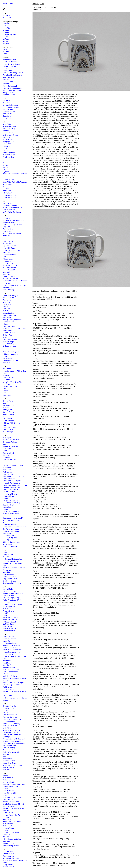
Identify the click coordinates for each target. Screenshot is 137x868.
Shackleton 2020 (9, 270)
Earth (5, 257)
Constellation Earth (10, 386)
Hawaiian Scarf (8, 505)
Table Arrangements (10, 715)
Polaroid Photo (8, 824)
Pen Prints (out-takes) (11, 266)
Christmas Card (8, 180)
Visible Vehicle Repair (10, 339)
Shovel (5, 615)
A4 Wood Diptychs (9, 35)
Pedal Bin (6, 613)
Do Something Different (11, 846)
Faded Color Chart (9, 763)
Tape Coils (6, 444)
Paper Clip (6, 457)
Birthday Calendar (9, 126)
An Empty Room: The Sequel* (13, 476)
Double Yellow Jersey (10, 446)
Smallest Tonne (8, 708)
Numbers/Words (9, 95)
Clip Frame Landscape (11, 529)
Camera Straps (8, 82)
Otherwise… (7, 101)
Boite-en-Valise (8, 778)
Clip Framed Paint (9, 246)
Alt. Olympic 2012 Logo (11, 858)
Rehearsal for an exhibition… (13, 220)
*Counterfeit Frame (10, 494)
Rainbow (6, 163)
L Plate (5, 170)
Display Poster (8, 410)
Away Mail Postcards (10, 628)
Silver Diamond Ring (10, 793)
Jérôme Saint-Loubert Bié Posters (15, 860)
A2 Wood (6, 30)
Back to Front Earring (10, 135)
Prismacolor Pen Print (11, 802)
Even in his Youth (9, 326)
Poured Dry (7, 304)
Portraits (6, 509)
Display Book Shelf (9, 745)
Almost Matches (9, 536)
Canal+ (5, 710)
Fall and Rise (7, 696)
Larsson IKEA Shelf (9, 315)
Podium (5, 150)
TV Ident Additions (9, 261)
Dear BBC (6, 272)
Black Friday (7, 124)
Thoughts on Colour (10, 205)
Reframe (6, 408)
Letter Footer (7, 358)
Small (5, 54)
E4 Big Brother (8, 865)
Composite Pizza (9, 112)
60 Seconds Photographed (12, 559)
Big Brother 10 (8, 750)
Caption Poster (8, 401)
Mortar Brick (7, 544)
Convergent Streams (10, 732)
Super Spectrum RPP (10, 195)
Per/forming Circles (10, 643)
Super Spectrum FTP (10, 197)
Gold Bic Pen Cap (9, 129)
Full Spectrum (8, 109)
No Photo (6, 84)
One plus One (8, 555)
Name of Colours (9, 153)
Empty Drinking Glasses (11, 64)
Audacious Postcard (10, 676)
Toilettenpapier (8, 259)
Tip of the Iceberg (9, 525)
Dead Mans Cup (8, 856)
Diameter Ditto (8, 229)
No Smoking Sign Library (12, 90)
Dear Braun (7, 754)
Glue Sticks (7, 116)
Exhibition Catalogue (10, 354)
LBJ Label (6, 172)
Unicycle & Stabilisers (10, 617)
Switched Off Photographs (12, 88)
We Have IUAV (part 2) (11, 752)
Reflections (7, 369)
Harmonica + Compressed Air (13, 518)
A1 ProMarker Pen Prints (12, 233)
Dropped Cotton (9, 843)
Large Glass (7, 507)
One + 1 (5, 552)
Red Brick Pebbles (9, 268)
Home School (8, 236)
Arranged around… (10, 667)
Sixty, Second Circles (10, 579)
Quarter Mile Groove (10, 786)
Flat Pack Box (7, 203)
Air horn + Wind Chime (11, 520)
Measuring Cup (8, 313)
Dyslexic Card (8, 114)
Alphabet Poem (8, 139)
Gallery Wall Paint (9, 405)
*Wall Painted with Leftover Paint (15, 485)
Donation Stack (8, 414)
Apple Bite (6, 380)
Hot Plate (6, 167)
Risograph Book (8, 142)
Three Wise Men (9, 852)
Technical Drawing (9, 639)
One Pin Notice (8, 637)
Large (5, 49)
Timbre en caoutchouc (11, 531)
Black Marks (7, 191)
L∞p (4, 393)
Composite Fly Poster (10, 442)
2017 (4, 350)
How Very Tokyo (8, 767)
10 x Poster (7, 449)
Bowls (5, 403)
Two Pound (7, 863)
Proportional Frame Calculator (14, 743)
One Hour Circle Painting (12, 583)
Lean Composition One (11, 672)
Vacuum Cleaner (9, 611)
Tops (4, 756)
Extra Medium (8, 800)
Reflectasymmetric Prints (12, 250)
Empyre (5, 391)
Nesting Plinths (8, 412)
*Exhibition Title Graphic (12, 481)
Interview (6, 375)
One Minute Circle (9, 577)
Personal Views (8, 828)
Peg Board (6, 103)
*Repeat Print (8, 498)
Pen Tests (6, 384)
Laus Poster (7, 395)
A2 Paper (6, 39)
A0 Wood (6, 24)
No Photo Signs (8, 624)
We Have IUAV (8, 826)
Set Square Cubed (9, 622)
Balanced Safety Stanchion (12, 730)
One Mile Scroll (8, 806)
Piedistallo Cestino (9, 427)
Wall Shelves (7, 687)
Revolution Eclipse (9, 581)
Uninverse (6, 363)
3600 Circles (7, 231)
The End (6, 189)
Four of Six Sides (9, 248)
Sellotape (6, 324)
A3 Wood (6, 32)
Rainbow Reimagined (10, 105)
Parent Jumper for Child (11, 107)
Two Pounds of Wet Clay (11, 724)
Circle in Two (7, 335)
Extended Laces (8, 854)
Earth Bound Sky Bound (11, 591)
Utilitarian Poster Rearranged (13, 683)
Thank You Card (8, 157)
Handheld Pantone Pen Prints (13, 822)
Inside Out (6, 641)
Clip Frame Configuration (12, 511)
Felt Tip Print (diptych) (11, 598)
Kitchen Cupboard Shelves (12, 604)
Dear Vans (6, 252)
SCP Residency (8, 133)
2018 (4, 293)
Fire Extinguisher (9, 607)
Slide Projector (8, 430)
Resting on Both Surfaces (12, 741)
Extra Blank (7, 674)
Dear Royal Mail (8, 453)
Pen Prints (6, 602)
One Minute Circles (10, 648)
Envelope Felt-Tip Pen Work (13, 225)
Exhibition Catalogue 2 (11, 296)
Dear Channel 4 (8, 298)
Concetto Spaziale (9, 706)
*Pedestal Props (9, 496)
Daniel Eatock (8, 4)
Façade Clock (7, 419)
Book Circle (7, 819)
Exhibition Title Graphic (11, 277)
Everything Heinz (9, 761)
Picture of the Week (10, 60)
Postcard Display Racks (11, 514)
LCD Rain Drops (8, 342)
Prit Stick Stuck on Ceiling (12, 839)
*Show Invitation (9, 479)
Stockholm (7, 835)
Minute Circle (7, 468)
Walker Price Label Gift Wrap (13, 600)
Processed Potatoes (10, 620)
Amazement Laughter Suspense (14, 527)
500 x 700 (6, 28)
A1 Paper (6, 37)
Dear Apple (7, 300)
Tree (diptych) (8, 663)
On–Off (5, 713)
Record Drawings (9, 557)
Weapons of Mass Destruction (14, 784)
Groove (5, 789)
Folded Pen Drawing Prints (12, 222)
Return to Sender (9, 782)
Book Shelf (7, 665)
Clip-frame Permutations (12, 719)
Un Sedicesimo (8, 780)
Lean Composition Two (11, 669)
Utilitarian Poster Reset (11, 542)
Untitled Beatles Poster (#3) (13, 593)
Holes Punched (8, 867)
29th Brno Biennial (9, 255)
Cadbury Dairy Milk (10, 538)
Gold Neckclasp (8, 791)
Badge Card (7, 18)
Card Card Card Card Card (12, 561)
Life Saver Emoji (8, 344)
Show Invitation (8, 421)
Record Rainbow (9, 155)
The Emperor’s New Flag (12, 503)
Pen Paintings (8, 263)
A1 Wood (6, 26)
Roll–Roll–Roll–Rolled (10, 279)
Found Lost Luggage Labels (13, 73)
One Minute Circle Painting (12, 650)
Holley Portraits (8, 93)
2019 (4, 239)
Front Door (7, 416)
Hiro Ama (6, 131)
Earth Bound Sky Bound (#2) (13, 465)
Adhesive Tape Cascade (11, 685)
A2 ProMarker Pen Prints (12, 212)
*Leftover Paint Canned (11, 487)
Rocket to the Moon (10, 346)
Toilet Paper (7, 318)
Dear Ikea (6, 302)
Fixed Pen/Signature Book (12, 797)
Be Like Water (8, 184)
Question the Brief (9, 460)
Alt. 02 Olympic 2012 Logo (12, 765)
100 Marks (6, 218)
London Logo (7, 146)
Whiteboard (7, 661)
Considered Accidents (11, 66)
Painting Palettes (9, 721)
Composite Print (9, 455)
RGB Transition (8, 609)
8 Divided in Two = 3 (10, 333)
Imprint (5, 775)
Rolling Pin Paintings (10, 22)
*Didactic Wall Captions (11, 483)
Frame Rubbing (8, 290)
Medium (6, 52)
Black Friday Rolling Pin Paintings (15, 174)
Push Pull (6, 311)
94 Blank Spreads (9, 689)
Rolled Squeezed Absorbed (12, 208)
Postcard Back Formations (12, 546)
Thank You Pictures (10, 62)
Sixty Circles (7, 227)
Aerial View (7, 728)
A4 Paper (6, 43)
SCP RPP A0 (7, 118)
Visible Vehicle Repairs (11, 352)
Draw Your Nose (9, 77)
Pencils (5, 830)
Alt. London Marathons (11, 832)
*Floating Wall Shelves (11, 490)
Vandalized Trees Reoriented (13, 75)
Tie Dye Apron (8, 472)
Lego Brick (6, 540)
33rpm (5, 451)
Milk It (5, 337)
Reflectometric (8, 244)
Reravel (5, 165)
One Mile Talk (8, 626)
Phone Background (10, 86)
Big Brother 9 (8, 837)
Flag (4, 425)
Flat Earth (6, 137)
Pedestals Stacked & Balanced (14, 739)
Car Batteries (7, 68)
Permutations (8, 654)
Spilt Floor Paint (8, 813)
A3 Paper (6, 41)
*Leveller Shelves (9, 492)
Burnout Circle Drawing (11, 645)
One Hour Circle (8, 574)
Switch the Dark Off (10, 726)
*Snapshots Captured (11, 501)
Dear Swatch (7, 274)
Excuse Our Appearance (11, 652)
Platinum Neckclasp (10, 717)
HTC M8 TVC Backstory (11, 440)
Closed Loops (8, 71)
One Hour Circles (9, 631)
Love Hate (6, 307)
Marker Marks (8, 589)
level (4, 389)
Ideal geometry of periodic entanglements (12, 321)
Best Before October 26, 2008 (13, 804)
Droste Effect (7, 533)
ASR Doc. (6, 186)
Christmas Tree (8, 596)
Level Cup (6, 309)
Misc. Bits (6, 770)
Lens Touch (7, 79)
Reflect (5, 356)
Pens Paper (7, 438)
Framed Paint (8, 16)
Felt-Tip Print (7, 193)
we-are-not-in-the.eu (10, 361)
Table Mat (6, 841)
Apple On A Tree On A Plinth (13, 382)
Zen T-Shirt (7, 144)
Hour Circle (7, 470)
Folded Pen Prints (9, 210)
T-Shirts (5, 795)
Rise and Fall (7, 759)
